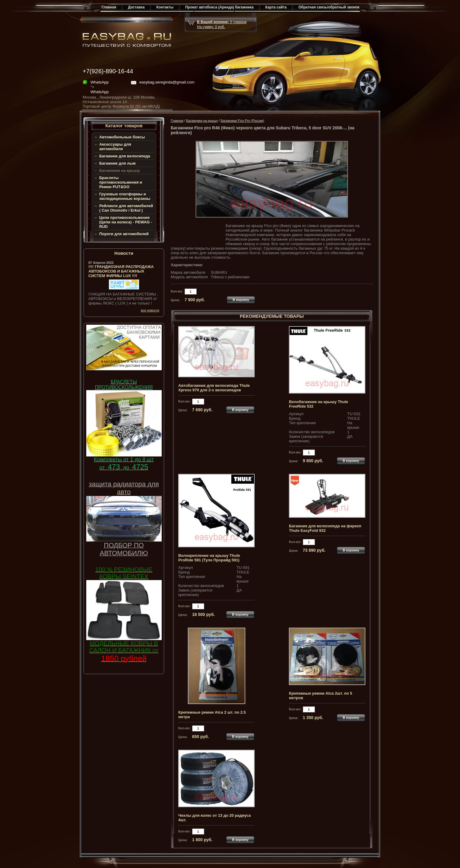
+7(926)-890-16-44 (108, 71)
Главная (109, 7)
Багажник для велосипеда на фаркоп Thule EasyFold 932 (325, 528)
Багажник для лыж (117, 163)
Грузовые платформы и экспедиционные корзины (125, 196)
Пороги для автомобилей (124, 234)
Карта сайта (276, 7)
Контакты (165, 7)
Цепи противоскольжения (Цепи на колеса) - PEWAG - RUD (126, 222)
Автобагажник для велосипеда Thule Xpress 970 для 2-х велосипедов (214, 388)
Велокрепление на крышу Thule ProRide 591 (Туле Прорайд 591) (209, 558)
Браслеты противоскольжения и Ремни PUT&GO (121, 182)
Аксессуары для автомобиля (115, 147)
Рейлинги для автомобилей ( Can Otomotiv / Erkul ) (126, 208)
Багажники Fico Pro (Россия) (242, 121)
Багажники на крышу (202, 121)
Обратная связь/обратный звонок (329, 7)
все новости (150, 310)
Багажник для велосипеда (125, 156)
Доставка (136, 7)
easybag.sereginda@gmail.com (167, 82)
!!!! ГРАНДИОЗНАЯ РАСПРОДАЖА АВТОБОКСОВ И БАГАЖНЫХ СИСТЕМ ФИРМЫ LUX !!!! (121, 271)
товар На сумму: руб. (222, 24)
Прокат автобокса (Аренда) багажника (219, 7)
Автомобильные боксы (122, 137)
